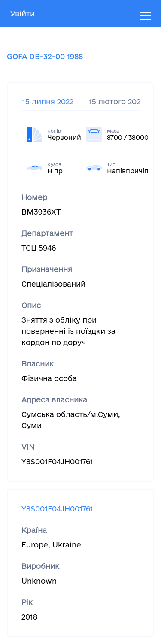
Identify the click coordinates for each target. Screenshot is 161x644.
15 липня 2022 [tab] (48, 101)
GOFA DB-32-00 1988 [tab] (45, 56)
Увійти (23, 14)
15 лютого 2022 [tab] (117, 101)
